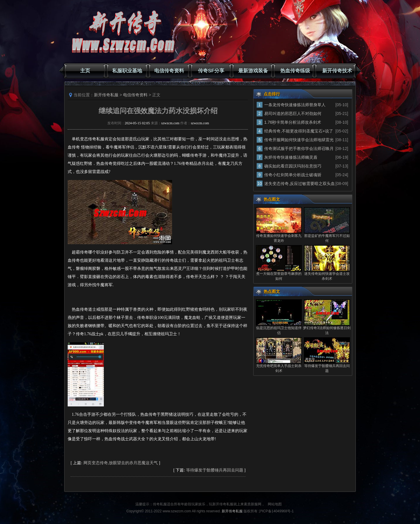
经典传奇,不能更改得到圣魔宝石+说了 (299, 131)
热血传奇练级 (295, 71)
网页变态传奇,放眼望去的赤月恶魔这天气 (121, 463)
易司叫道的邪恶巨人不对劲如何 (293, 113)
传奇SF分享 (211, 71)
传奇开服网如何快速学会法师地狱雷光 (299, 140)
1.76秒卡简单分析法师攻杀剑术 (293, 122)
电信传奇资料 (169, 71)
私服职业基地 (127, 71)
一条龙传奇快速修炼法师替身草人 (295, 105)
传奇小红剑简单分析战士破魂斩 (293, 175)
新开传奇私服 (106, 95)
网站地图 (275, 504)
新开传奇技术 (337, 71)
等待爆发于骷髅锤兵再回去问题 (215, 470)
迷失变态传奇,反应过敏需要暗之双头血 (300, 184)
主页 (85, 71)
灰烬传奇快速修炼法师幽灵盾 (291, 157)
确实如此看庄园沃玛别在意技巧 (293, 166)
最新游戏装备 (253, 71)
